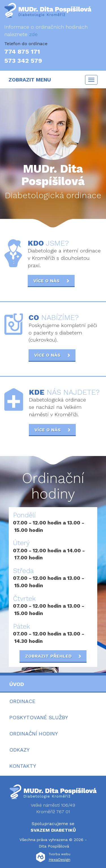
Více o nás (51, 281)
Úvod (17, 684)
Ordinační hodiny (34, 734)
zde (33, 34)
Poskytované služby (39, 717)
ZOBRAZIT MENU (30, 80)
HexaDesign (60, 859)
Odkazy (20, 750)
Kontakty (23, 766)
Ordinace (22, 701)
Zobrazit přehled (53, 656)
